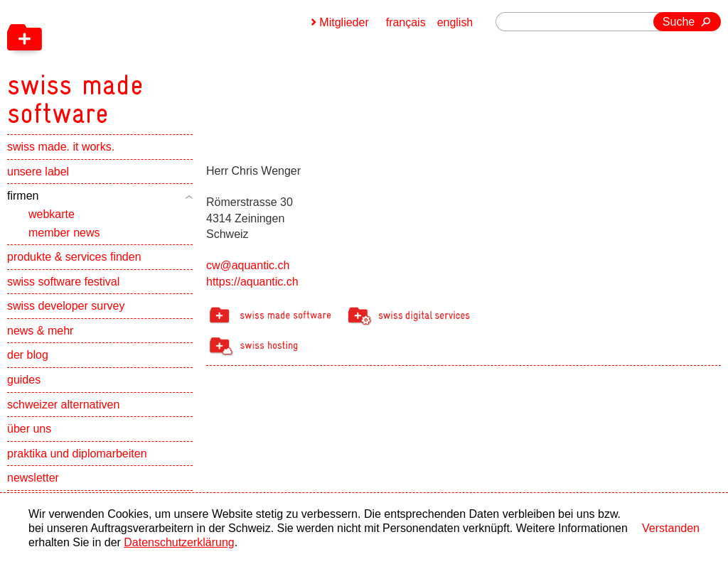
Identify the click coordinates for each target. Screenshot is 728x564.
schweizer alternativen (63, 405)
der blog (28, 356)
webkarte (52, 215)
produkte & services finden (74, 257)
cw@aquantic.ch (248, 265)
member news (64, 233)
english (455, 22)
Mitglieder (344, 22)
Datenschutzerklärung (179, 542)
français (406, 22)
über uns (29, 429)
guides (24, 380)
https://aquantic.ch (252, 282)
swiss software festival (63, 282)
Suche (679, 22)
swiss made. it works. (61, 147)
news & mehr (40, 331)
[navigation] (149, 64)
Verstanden (671, 528)
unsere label (38, 172)
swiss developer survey (66, 307)
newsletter (33, 478)
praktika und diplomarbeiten (77, 454)
